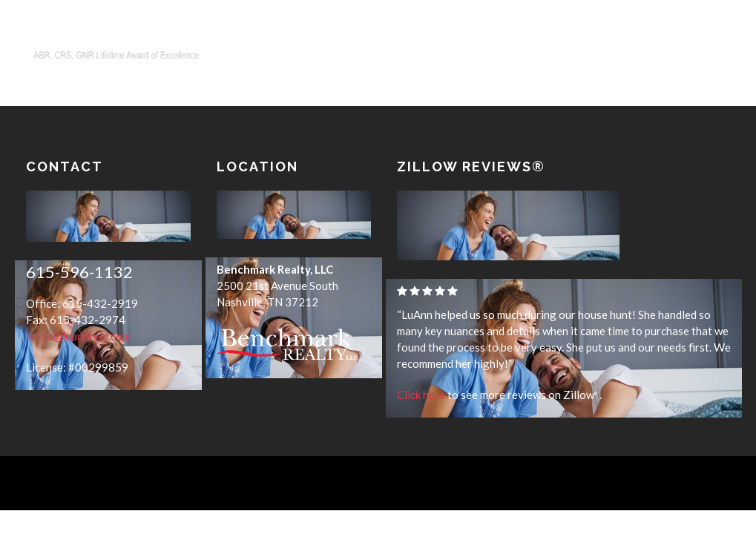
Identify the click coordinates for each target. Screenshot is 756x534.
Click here (421, 395)
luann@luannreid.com (78, 337)
